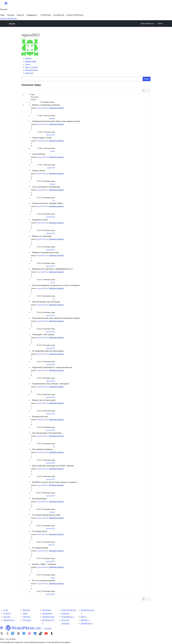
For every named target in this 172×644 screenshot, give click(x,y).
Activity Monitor (39, 154)
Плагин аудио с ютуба (42, 138)
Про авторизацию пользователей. (47, 433)
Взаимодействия (31, 70)
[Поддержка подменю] (32, 15)
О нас (6, 610)
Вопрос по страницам (42, 236)
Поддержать (68, 617)
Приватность (9, 620)
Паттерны (27, 620)
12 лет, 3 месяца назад (46, 148)
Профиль (28, 58)
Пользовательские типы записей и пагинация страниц (56, 318)
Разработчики (48, 617)
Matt (84, 617)
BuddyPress (87, 623)
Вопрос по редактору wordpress (46, 105)
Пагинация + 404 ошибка (43, 334)
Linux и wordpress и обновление (46, 187)
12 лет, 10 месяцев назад (45, 493)
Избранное (29, 73)
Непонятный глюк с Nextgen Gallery (48, 203)
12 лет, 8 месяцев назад (46, 296)
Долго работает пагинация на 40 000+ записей (53, 466)
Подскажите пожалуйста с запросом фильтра (52, 367)
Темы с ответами (31, 67)
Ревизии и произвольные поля (45, 252)
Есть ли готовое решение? (44, 580)
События (65, 613)
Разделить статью (40, 220)
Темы (25, 613)
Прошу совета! (39, 171)
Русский (48, 628)
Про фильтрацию (40, 499)
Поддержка (47, 613)
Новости (7, 613)
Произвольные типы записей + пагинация (50, 384)
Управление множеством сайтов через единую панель (56, 121)
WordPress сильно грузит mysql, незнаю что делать (55, 482)
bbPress (85, 620)
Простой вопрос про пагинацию (46, 302)
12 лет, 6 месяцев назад (46, 230)
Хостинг (7, 617)
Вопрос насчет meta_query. (44, 400)
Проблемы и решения (56, 108)
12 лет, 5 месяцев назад (46, 181)
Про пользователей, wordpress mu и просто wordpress (56, 285)
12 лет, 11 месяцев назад (46, 509)
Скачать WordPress (8, 18)
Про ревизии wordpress (42, 449)
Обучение (46, 610)
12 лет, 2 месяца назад (46, 116)
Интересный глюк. (40, 417)
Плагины (26, 617)
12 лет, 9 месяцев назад (46, 329)
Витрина (26, 610)
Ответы (28, 64)
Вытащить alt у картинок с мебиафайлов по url (52, 269)
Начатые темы (31, 61)
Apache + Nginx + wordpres (44, 564)
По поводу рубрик (40, 548)
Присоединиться (69, 610)
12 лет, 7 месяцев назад (46, 279)
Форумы (12, 23)
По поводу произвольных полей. (46, 515)
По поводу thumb (40, 531)
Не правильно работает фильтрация (48, 351)
